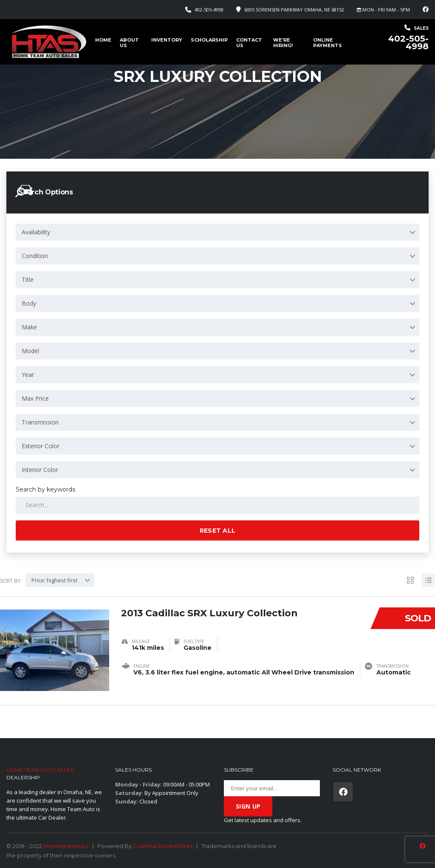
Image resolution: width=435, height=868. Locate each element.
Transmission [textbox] (40, 422)
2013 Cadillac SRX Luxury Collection (209, 613)
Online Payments (328, 43)
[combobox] (217, 232)
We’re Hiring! (283, 43)
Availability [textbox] (36, 232)
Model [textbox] (30, 351)
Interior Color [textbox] (40, 470)
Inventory (167, 40)
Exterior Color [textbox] (41, 446)
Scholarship (209, 40)
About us (129, 43)
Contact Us (249, 43)
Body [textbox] (29, 303)
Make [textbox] (29, 327)
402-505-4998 (209, 10)
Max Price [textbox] (35, 398)
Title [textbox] (28, 280)
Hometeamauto (66, 846)
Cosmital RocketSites (163, 846)
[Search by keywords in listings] (217, 505)
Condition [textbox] (35, 256)
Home (103, 40)
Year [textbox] (28, 375)
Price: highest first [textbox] (54, 580)
